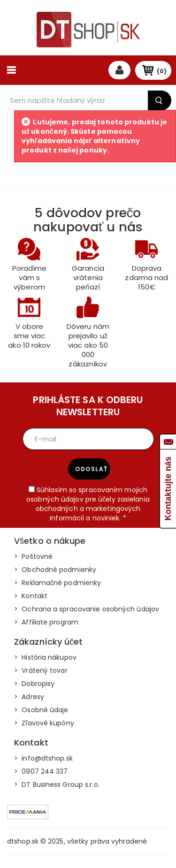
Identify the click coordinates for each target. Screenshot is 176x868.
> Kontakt (31, 596)
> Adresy (29, 697)
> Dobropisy (34, 684)
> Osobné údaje (41, 710)
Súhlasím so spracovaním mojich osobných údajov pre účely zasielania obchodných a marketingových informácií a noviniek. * (88, 504)
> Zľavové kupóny (44, 723)
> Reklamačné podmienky (57, 583)
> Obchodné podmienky (55, 570)
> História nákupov (45, 657)
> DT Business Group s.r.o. (57, 784)
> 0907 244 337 (41, 771)
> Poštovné (33, 556)
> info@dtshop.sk (43, 758)
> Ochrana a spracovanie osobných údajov (87, 609)
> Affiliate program (46, 622)
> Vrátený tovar (41, 670)
